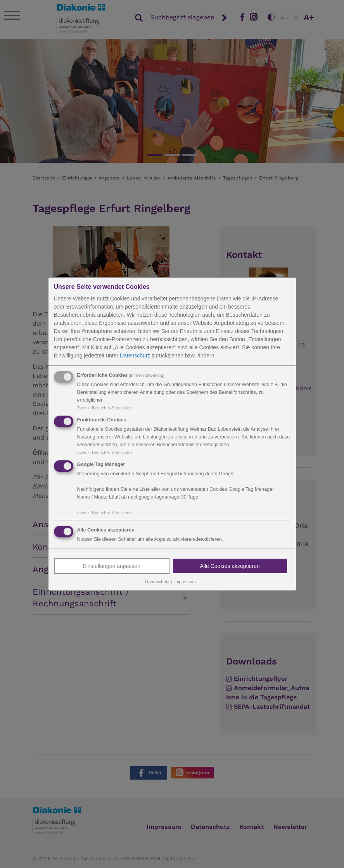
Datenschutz (135, 355)
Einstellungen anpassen (111, 566)
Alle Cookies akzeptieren (230, 566)
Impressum (185, 582)
